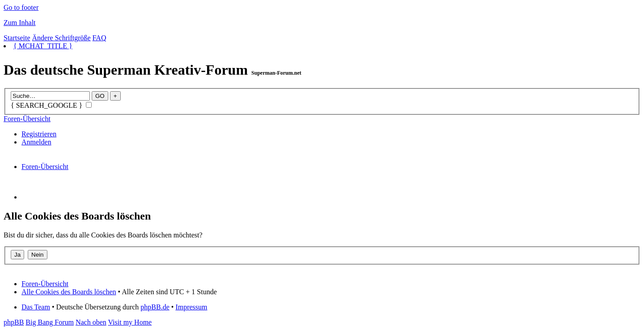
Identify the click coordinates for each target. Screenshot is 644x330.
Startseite (17, 38)
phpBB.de (155, 307)
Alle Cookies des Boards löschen (69, 292)
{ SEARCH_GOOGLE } (51, 105)
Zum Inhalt (20, 23)
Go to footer (21, 7)
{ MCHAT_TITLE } (43, 46)
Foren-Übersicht (27, 119)
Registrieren (39, 134)
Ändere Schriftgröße (61, 38)
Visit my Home (130, 322)
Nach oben (91, 322)
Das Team (36, 307)
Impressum (191, 307)
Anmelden (36, 142)
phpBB (14, 322)
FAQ (100, 38)
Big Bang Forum (50, 322)
